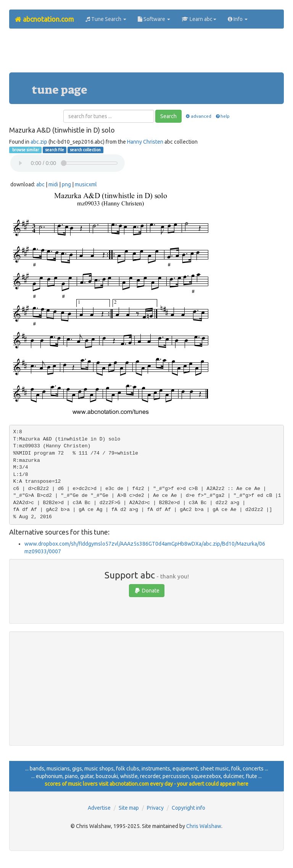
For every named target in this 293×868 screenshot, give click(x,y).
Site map (129, 808)
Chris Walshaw (204, 826)
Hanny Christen (145, 142)
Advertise (99, 808)
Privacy (155, 808)
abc (40, 184)
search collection (85, 150)
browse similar (25, 150)
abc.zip (39, 142)
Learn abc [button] (199, 19)
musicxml (86, 184)
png (66, 184)
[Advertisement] (148, 53)
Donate (147, 591)
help (222, 116)
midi (53, 184)
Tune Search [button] (106, 19)
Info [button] (238, 19)
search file (55, 150)
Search (168, 116)
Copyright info (188, 808)
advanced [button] (198, 116)
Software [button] (154, 19)
